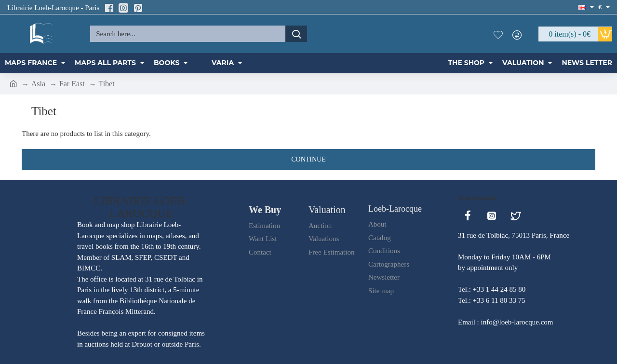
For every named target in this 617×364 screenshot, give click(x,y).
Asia (38, 84)
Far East (72, 84)
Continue (308, 159)
